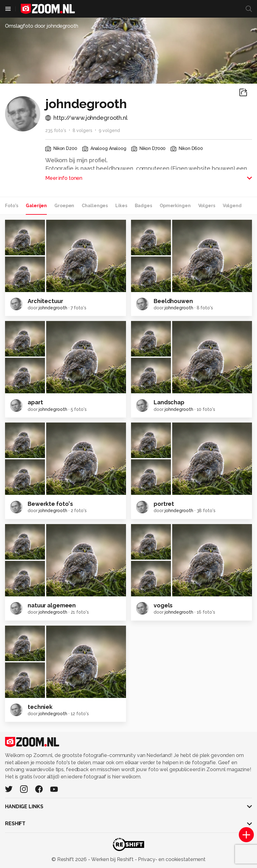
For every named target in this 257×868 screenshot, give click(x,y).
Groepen (64, 206)
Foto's (12, 206)
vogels (163, 605)
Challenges (95, 206)
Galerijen (36, 206)
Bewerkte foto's (50, 504)
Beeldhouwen (173, 301)
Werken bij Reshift (112, 859)
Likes (121, 206)
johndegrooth (53, 308)
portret (164, 504)
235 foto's (56, 130)
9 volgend (109, 130)
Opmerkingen (175, 206)
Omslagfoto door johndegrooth (42, 26)
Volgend (232, 206)
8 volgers (82, 130)
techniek (40, 707)
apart (35, 402)
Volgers (207, 206)
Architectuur (45, 301)
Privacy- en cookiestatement (171, 859)
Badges (143, 206)
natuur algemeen (52, 605)
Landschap (169, 402)
